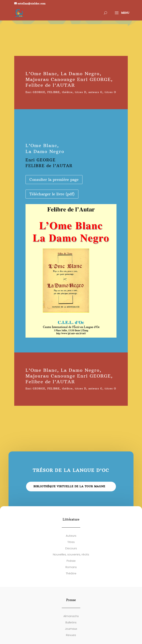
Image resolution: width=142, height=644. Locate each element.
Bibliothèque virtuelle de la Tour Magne (69, 486)
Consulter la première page (54, 179)
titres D (81, 92)
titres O (110, 92)
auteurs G (95, 92)
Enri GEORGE (35, 92)
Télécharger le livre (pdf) (52, 194)
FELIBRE (54, 92)
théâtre (67, 92)
